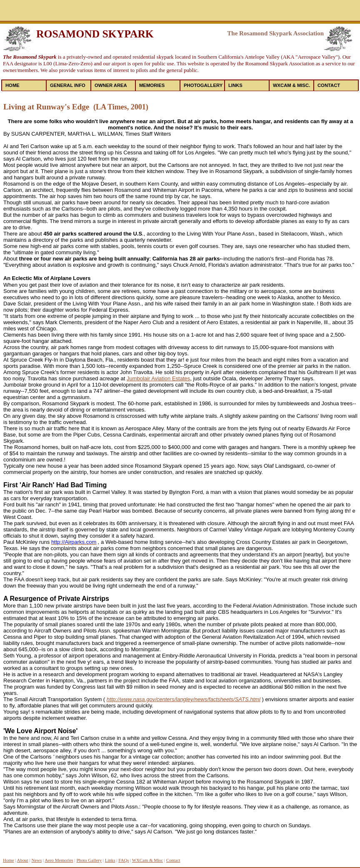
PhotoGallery (203, 85)
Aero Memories (59, 860)
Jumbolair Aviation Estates (158, 378)
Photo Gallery (89, 860)
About (23, 860)
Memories (152, 85)
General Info (68, 85)
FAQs (124, 860)
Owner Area (111, 85)
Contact (329, 85)
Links (235, 85)
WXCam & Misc (147, 860)
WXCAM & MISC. (291, 85)
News (36, 860)
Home (12, 85)
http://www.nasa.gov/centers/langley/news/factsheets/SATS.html (184, 699)
